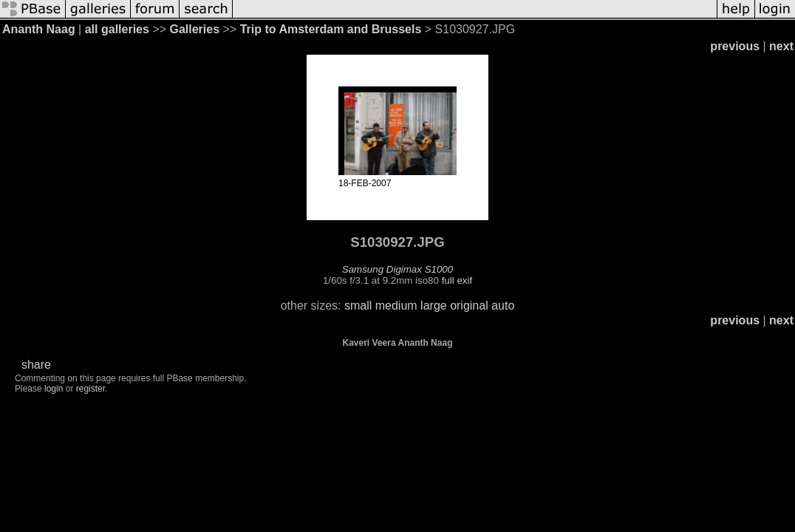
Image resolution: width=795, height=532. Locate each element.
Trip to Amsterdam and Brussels (331, 29)
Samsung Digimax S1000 (397, 269)
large (434, 306)
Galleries (194, 29)
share (36, 365)
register (91, 389)
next (781, 46)
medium (396, 306)
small (358, 306)
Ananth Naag (39, 29)
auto (503, 306)
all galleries (117, 29)
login (54, 389)
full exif (457, 280)
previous (735, 46)
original (469, 306)
